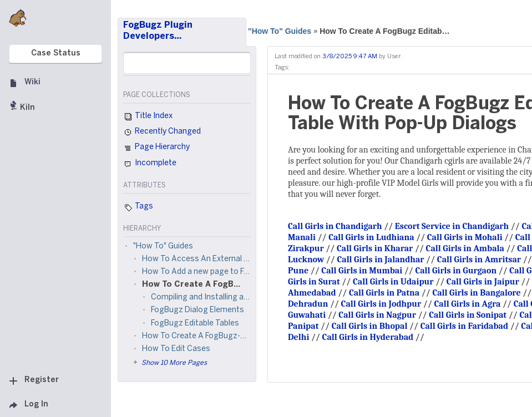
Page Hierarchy (156, 149)
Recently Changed (162, 133)
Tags (138, 207)
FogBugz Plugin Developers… (158, 31)
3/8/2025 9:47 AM (350, 57)
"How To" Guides (280, 31)
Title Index (148, 117)
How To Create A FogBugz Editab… (384, 31)
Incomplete (150, 164)
